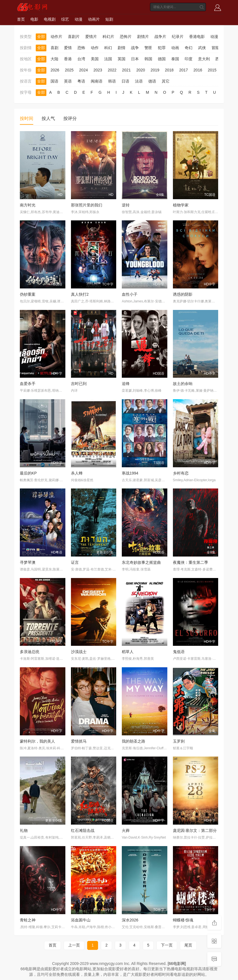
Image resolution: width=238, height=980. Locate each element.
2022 (112, 70)
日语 (125, 81)
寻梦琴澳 (28, 562)
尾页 (188, 945)
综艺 (65, 19)
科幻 (108, 48)
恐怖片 (126, 37)
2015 (212, 70)
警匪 (148, 48)
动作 (95, 48)
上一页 (74, 945)
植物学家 (181, 205)
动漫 (78, 19)
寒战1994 (130, 473)
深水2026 (130, 920)
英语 (68, 81)
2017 (183, 70)
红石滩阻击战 (83, 830)
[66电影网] (177, 964)
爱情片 (91, 37)
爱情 (68, 48)
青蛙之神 (28, 920)
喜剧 (54, 48)
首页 (21, 19)
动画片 (94, 19)
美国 (95, 59)
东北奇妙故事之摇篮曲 (141, 562)
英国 (122, 59)
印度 (189, 59)
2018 (169, 70)
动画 (175, 48)
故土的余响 (183, 384)
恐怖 (81, 48)
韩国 (148, 59)
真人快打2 (80, 294)
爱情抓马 (79, 741)
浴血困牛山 (81, 920)
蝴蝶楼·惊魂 (183, 920)
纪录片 (178, 37)
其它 (166, 81)
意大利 (204, 59)
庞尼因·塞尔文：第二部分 (195, 830)
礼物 (24, 830)
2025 (69, 70)
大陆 (54, 59)
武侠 (202, 48)
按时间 (27, 118)
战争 (135, 48)
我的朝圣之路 (134, 741)
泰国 (175, 59)
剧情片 (143, 37)
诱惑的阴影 (183, 294)
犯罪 (162, 48)
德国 (162, 59)
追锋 (126, 384)
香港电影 (197, 37)
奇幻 (189, 48)
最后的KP (28, 473)
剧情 (122, 48)
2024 (83, 70)
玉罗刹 (179, 741)
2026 (55, 70)
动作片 (56, 37)
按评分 (70, 118)
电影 (34, 19)
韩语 (112, 81)
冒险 (215, 48)
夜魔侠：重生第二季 (191, 562)
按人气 (48, 118)
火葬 (126, 830)
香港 (68, 59)
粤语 (81, 81)
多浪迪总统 (30, 652)
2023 (98, 70)
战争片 (160, 37)
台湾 (81, 59)
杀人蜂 (77, 473)
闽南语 (97, 81)
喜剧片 (74, 37)
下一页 (167, 945)
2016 (198, 70)
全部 (41, 37)
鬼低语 (179, 652)
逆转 (126, 205)
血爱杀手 (28, 384)
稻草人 (128, 652)
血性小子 (130, 294)
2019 (155, 70)
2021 (126, 70)
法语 (139, 81)
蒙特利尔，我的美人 (37, 741)
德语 (152, 81)
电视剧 (50, 19)
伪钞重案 (28, 294)
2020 (141, 70)
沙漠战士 (79, 652)
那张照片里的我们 (87, 205)
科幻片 (108, 37)
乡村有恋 (181, 473)
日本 (135, 59)
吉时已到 (79, 384)
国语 (54, 81)
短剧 (109, 19)
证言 (75, 562)
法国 (108, 59)
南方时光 (28, 205)
